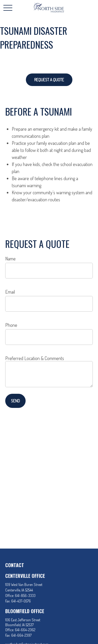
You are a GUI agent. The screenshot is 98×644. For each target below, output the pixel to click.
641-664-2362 (25, 630)
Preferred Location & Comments (35, 358)
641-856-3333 (25, 595)
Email (10, 292)
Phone (11, 325)
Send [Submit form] (15, 401)
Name (10, 259)
